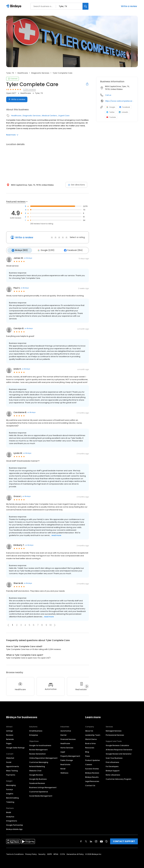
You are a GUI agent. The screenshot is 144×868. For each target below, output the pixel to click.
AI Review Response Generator (119, 749)
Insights (10, 793)
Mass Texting (12, 770)
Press (88, 755)
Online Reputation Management (43, 757)
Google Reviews (36, 774)
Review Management (38, 749)
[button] (55, 624)
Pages (9, 742)
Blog (87, 751)
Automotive (66, 730)
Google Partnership (15, 824)
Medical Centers (49, 116)
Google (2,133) (44, 250)
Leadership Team (93, 734)
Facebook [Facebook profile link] (125, 107)
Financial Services (68, 738)
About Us (89, 730)
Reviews (10, 734)
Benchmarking (12, 797)
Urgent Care (64, 116)
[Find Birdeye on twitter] (86, 840)
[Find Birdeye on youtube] (101, 840)
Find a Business (112, 761)
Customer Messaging (39, 761)
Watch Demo (91, 738)
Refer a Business (113, 774)
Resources (90, 747)
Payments (11, 774)
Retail (63, 768)
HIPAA (56, 853)
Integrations (12, 820)
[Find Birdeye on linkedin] (91, 840)
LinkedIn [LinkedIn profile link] (123, 112)
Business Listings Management (43, 786)
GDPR (49, 853)
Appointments (13, 765)
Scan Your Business (114, 757)
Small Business (36, 730)
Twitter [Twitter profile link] (110, 112)
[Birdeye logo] (14, 6)
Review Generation (37, 753)
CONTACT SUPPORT (124, 840)
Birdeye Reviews (92, 772)
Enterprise (34, 734)
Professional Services (115, 734)
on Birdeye (28, 257)
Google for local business (40, 744)
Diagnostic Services (40, 73)
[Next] (87, 686)
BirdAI (9, 811)
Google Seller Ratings (15, 747)
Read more (12, 135)
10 (51, 624)
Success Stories (92, 768)
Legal (63, 751)
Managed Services (114, 730)
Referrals (10, 738)
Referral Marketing (37, 765)
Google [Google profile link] (111, 107)
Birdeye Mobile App (14, 828)
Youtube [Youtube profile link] (111, 117)
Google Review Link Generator (119, 753)
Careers (89, 764)
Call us (108, 95)
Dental (63, 734)
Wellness (64, 772)
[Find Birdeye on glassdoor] (106, 840)
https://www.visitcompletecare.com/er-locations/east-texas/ (119, 101)
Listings (9, 730)
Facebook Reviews (37, 782)
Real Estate (65, 764)
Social (9, 761)
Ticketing (10, 801)
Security (42, 853)
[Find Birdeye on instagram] (96, 840)
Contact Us (90, 785)
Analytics (10, 816)
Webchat (10, 757)
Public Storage (67, 759)
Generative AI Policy (75, 853)
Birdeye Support (113, 770)
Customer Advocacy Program (119, 778)
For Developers (112, 765)
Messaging (11, 784)
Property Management (70, 755)
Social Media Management (41, 795)
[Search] (85, 6)
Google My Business (38, 778)
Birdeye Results (92, 776)
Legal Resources (92, 780)
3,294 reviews (30, 89)
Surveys (10, 788)
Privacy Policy (31, 853)
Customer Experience (39, 791)
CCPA (62, 853)
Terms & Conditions (15, 853)
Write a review (129, 6)
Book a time (90, 742)
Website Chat (35, 770)
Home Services (67, 747)
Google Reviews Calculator (117, 744)
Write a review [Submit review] (17, 99)
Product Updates (93, 759)
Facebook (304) (70, 250)
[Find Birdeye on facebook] (81, 840)
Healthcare (23, 73)
